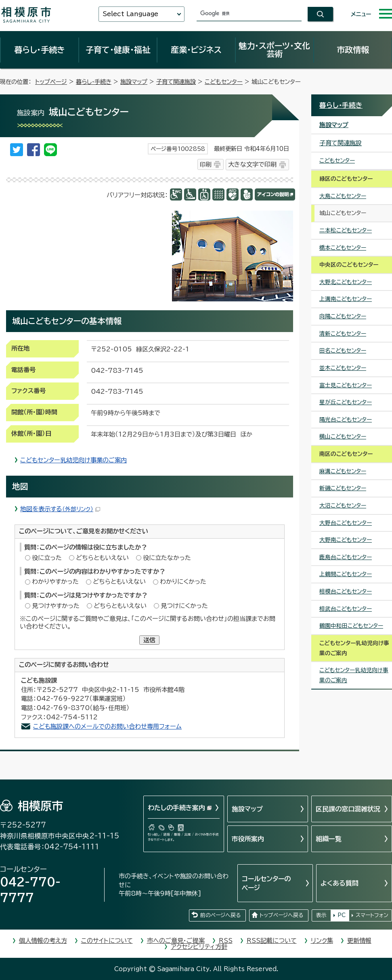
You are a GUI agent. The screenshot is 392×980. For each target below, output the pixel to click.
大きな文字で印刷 (252, 164)
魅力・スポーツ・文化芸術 (274, 50)
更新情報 (359, 941)
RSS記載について (272, 941)
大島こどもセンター (343, 196)
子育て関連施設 (176, 82)
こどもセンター (224, 82)
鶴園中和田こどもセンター (351, 626)
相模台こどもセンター (346, 591)
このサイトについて (107, 941)
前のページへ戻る (220, 915)
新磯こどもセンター (343, 488)
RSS (226, 941)
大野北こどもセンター (346, 282)
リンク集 (322, 941)
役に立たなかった (167, 558)
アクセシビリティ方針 (199, 947)
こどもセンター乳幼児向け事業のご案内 (73, 460)
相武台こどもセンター (346, 609)
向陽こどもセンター (343, 316)
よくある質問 (340, 883)
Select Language (130, 14)
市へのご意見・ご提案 (176, 941)
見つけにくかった (184, 606)
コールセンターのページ (266, 883)
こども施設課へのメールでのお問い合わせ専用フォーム (107, 726)
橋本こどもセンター (343, 248)
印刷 (205, 164)
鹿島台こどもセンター (346, 557)
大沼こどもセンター (343, 506)
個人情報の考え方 (43, 941)
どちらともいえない (102, 558)
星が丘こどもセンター (346, 402)
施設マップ (134, 82)
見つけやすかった (56, 606)
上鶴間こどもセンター (346, 574)
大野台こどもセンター (346, 523)
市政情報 (353, 50)
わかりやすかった (55, 582)
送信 (149, 640)
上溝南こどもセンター (346, 299)
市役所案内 (248, 839)
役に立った (47, 558)
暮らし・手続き (40, 50)
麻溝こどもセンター (343, 471)
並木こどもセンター (343, 368)
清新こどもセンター (343, 334)
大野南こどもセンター (346, 540)
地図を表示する (60, 509)
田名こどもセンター (343, 351)
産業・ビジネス (196, 50)
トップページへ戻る (281, 915)
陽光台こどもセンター (346, 420)
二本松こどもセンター (346, 230)
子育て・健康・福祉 (118, 50)
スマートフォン (372, 915)
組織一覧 (329, 839)
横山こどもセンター (343, 437)
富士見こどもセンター (346, 385)
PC (342, 915)
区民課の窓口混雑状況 (348, 809)
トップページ (51, 82)
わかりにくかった (183, 582)
